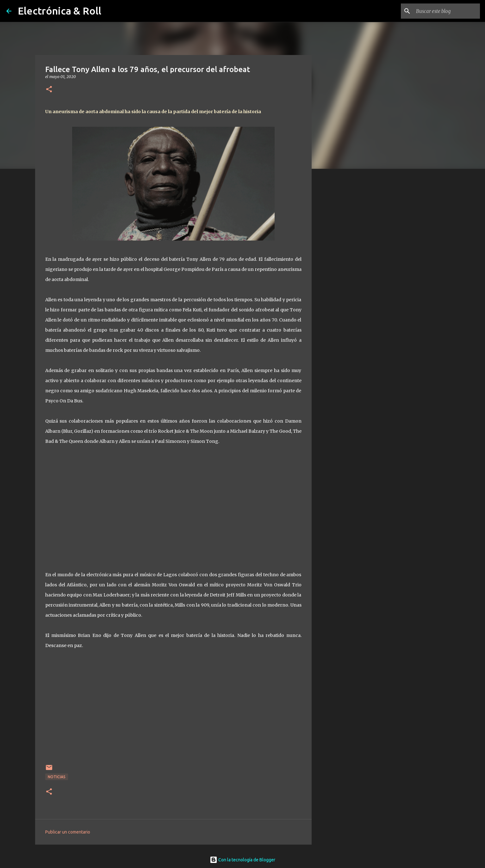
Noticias (57, 777)
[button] (49, 90)
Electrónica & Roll (59, 11)
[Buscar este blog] (447, 11)
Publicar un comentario (68, 832)
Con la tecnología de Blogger (242, 860)
